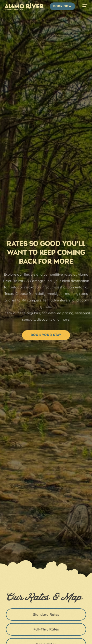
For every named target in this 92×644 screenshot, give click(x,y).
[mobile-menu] (84, 6)
